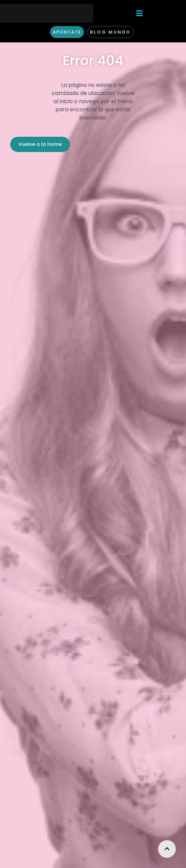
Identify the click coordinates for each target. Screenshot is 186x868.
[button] (140, 13)
